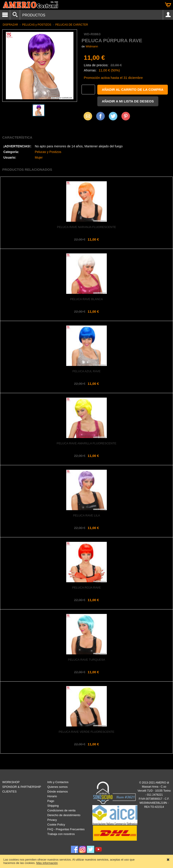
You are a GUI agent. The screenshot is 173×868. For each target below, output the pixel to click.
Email (87, 116)
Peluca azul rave (87, 371)
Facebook (100, 116)
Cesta (168, 5)
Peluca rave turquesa (87, 660)
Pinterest (126, 116)
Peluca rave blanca (87, 299)
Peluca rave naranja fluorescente (86, 227)
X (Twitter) (113, 118)
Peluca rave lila (86, 515)
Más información (47, 863)
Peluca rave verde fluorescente (87, 732)
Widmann (92, 46)
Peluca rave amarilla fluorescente (87, 443)
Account (168, 15)
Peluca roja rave (87, 588)
